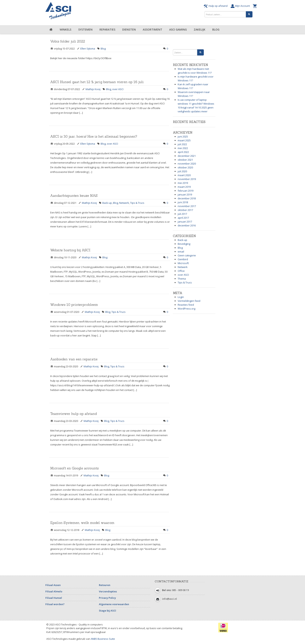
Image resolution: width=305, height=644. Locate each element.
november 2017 (187, 206)
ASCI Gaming (178, 29)
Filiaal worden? (55, 604)
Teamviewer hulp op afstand (73, 414)
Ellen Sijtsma (88, 49)
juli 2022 (182, 144)
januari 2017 (185, 222)
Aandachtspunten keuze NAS (74, 196)
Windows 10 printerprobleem (74, 305)
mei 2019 (183, 183)
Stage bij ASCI (107, 611)
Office (181, 271)
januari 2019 (185, 194)
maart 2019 (184, 187)
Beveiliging (184, 244)
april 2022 (183, 152)
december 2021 (187, 156)
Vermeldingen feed (189, 301)
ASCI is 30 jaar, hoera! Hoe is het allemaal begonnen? (94, 136)
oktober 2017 (185, 210)
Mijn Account (241, 6)
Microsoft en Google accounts (74, 468)
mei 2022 (183, 148)
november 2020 (187, 164)
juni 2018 (183, 202)
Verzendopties (108, 591)
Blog (216, 29)
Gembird (183, 259)
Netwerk (124, 203)
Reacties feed (186, 305)
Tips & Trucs (137, 203)
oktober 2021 (185, 160)
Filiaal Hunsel (54, 598)
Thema (182, 279)
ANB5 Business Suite (103, 639)
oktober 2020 (185, 167)
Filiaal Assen (53, 585)
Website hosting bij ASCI (70, 250)
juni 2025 (183, 136)
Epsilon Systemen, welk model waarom (82, 523)
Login (181, 297)
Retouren (105, 585)
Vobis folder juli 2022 (68, 41)
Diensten (129, 29)
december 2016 (187, 225)
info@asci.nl (169, 599)
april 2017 (183, 218)
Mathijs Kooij (93, 89)
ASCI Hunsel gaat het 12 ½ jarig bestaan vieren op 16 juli (97, 82)
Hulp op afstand (216, 6)
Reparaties (107, 29)
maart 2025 (184, 140)
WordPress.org (186, 309)
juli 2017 (182, 214)
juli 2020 (182, 171)
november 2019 (187, 179)
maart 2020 (184, 175)
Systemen (85, 29)
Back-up (107, 203)
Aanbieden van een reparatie (74, 359)
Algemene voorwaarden (114, 604)
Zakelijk (200, 29)
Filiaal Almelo (54, 591)
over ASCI (118, 89)
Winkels (65, 29)
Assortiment (152, 29)
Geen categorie (187, 255)
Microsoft (183, 263)
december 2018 (187, 198)
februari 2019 (186, 191)
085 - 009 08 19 (180, 590)
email (181, 252)
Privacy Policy (107, 598)
